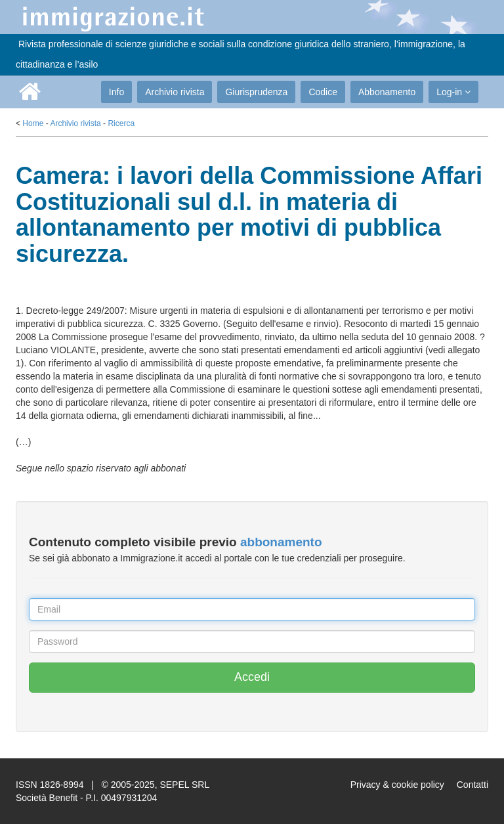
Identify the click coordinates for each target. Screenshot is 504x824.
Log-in (453, 92)
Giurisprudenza (256, 92)
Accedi (252, 677)
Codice (323, 92)
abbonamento (281, 542)
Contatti (472, 785)
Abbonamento (387, 92)
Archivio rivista (175, 92)
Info (116, 92)
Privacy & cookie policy (397, 785)
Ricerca (121, 123)
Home (33, 123)
